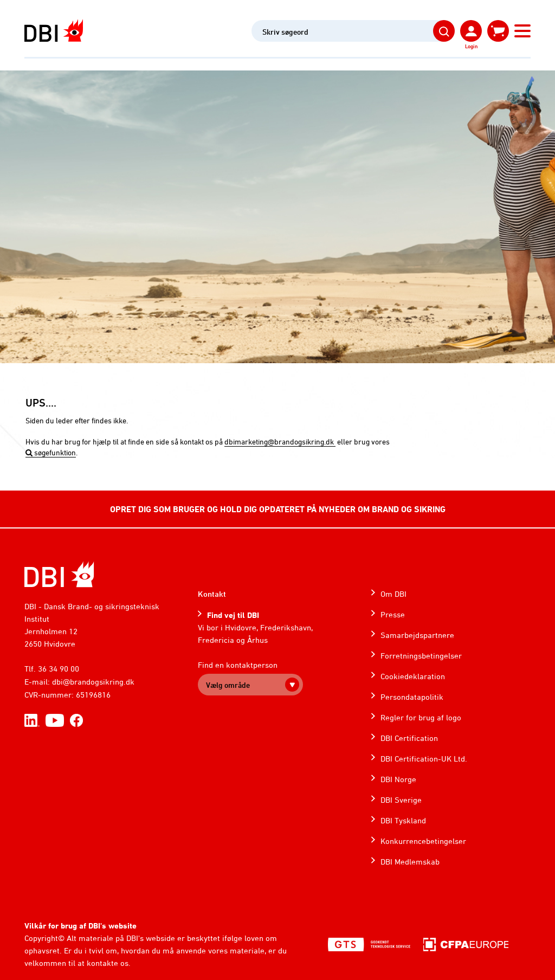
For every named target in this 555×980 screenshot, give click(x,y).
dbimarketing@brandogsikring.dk (280, 441)
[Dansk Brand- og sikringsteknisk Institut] (54, 31)
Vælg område (228, 685)
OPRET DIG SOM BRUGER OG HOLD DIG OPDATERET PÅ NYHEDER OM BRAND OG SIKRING (278, 509)
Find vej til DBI (233, 615)
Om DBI (393, 594)
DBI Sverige (401, 800)
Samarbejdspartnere (417, 635)
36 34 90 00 (59, 669)
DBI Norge (398, 779)
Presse (393, 614)
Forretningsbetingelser (421, 656)
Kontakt (212, 594)
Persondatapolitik (412, 697)
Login (471, 46)
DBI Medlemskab (410, 862)
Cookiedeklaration (413, 676)
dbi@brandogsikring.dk (93, 682)
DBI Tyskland (403, 820)
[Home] (59, 574)
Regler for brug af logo (421, 717)
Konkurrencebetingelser (423, 841)
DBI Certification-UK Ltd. (424, 759)
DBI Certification (409, 738)
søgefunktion (51, 452)
